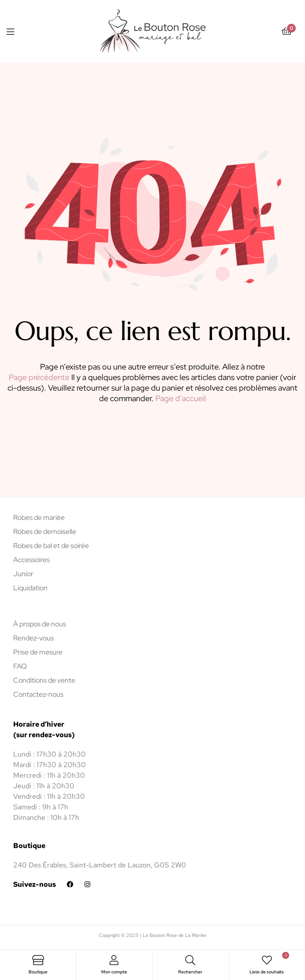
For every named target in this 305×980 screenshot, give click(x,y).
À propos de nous (40, 624)
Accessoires (31, 560)
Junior (23, 574)
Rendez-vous (33, 638)
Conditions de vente (44, 680)
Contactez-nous (38, 694)
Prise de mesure (38, 652)
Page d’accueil (181, 398)
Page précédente (39, 377)
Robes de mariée (39, 517)
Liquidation (30, 588)
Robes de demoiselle (45, 532)
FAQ (20, 666)
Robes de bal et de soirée (51, 546)
